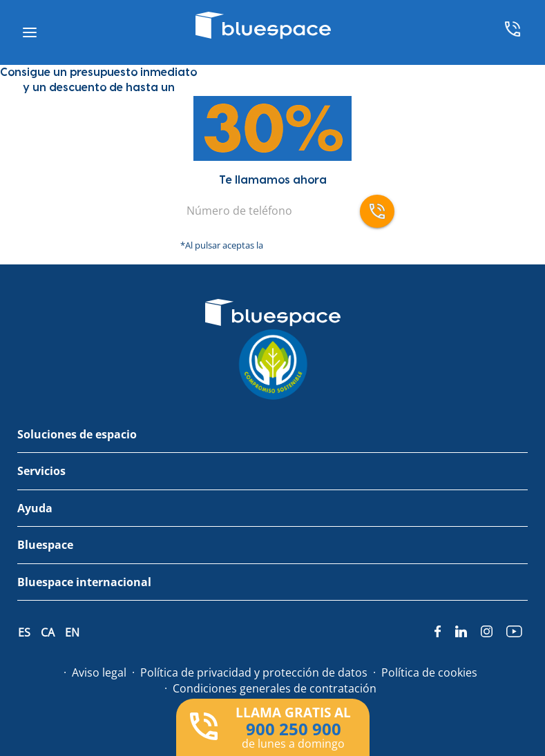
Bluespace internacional (84, 582)
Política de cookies (429, 672)
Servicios (41, 471)
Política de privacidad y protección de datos (254, 672)
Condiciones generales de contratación (275, 688)
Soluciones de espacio (77, 434)
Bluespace (45, 545)
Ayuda (35, 508)
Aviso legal (99, 672)
